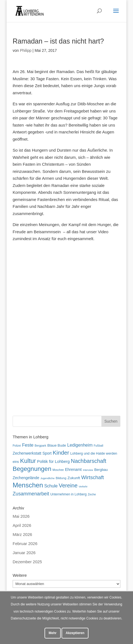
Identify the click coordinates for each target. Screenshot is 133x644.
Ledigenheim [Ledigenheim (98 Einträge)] (80, 445)
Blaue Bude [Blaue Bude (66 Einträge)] (57, 445)
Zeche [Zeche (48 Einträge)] (92, 494)
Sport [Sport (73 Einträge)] (47, 453)
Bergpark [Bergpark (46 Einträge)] (40, 446)
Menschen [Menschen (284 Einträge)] (28, 485)
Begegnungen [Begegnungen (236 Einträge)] (32, 469)
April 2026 (22, 525)
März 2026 (22, 534)
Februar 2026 (25, 544)
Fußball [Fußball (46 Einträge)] (99, 446)
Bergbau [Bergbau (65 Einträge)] (101, 470)
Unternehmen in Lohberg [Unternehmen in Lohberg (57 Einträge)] (68, 494)
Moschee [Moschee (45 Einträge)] (58, 470)
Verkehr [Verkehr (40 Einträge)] (83, 487)
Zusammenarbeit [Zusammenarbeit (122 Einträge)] (31, 494)
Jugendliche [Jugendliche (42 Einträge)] (48, 478)
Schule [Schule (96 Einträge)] (51, 486)
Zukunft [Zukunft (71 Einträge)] (74, 478)
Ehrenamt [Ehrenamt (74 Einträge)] (73, 469)
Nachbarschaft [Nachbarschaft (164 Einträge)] (89, 461)
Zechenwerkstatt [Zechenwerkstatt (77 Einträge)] (27, 453)
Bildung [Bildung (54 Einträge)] (61, 478)
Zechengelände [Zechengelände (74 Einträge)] (26, 478)
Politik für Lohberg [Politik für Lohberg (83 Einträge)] (53, 461)
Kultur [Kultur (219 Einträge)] (28, 461)
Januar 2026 (24, 553)
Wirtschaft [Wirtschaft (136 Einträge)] (92, 477)
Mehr (53, 633)
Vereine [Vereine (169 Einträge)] (68, 485)
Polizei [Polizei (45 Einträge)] (17, 446)
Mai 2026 (21, 516)
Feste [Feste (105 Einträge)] (28, 445)
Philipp (26, 50)
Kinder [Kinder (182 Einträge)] (61, 453)
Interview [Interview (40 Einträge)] (88, 470)
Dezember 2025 (27, 562)
